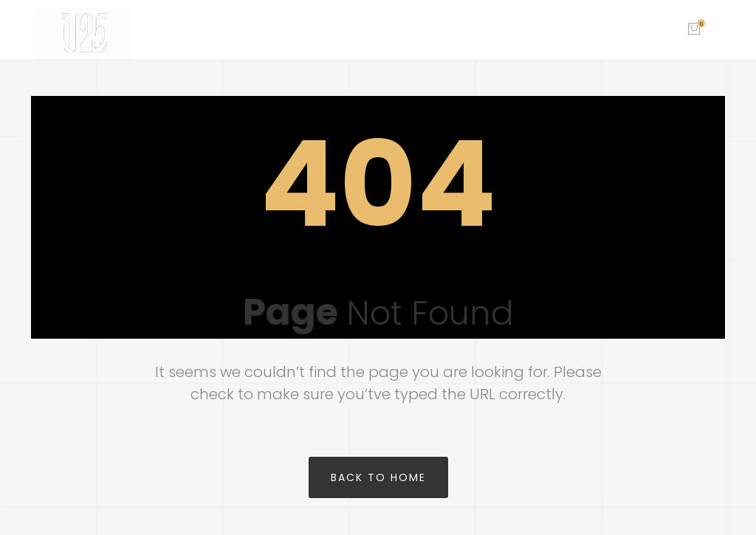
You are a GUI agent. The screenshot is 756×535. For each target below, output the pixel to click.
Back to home (378, 477)
